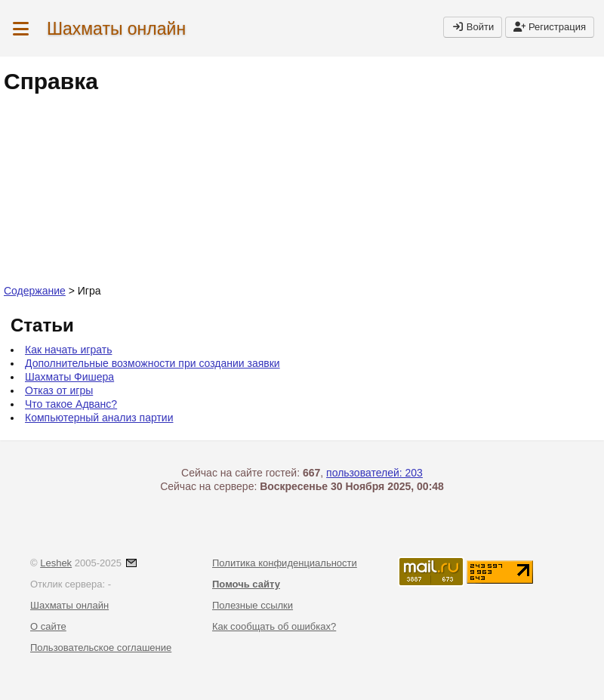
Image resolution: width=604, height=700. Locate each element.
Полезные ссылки (253, 605)
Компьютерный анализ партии (99, 418)
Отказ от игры (59, 390)
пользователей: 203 (374, 473)
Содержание (35, 291)
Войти (473, 27)
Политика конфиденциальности (285, 563)
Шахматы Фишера (69, 377)
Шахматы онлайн (116, 29)
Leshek (56, 563)
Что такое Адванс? (71, 404)
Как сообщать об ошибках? (274, 626)
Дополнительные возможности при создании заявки (153, 363)
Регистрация (550, 27)
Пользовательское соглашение (101, 648)
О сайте (48, 626)
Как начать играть (68, 350)
